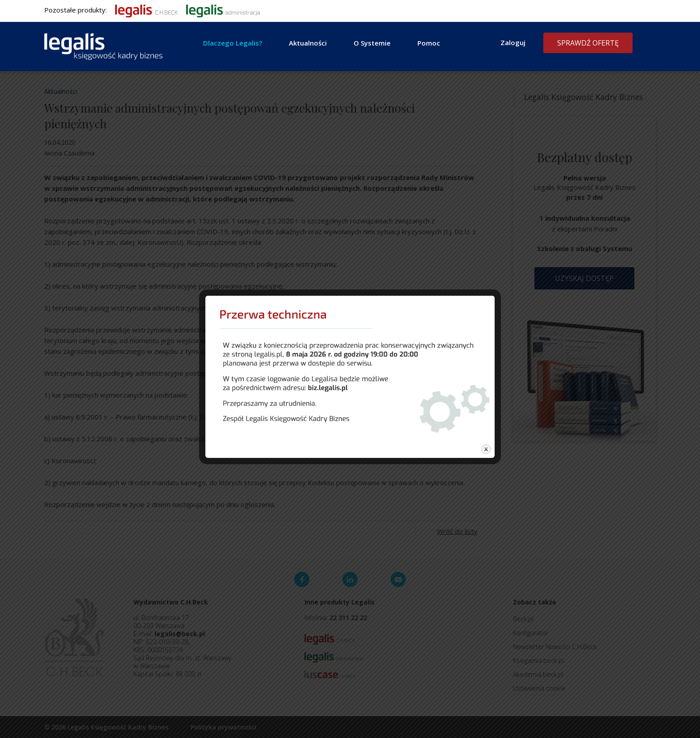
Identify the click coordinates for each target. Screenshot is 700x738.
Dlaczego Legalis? (233, 43)
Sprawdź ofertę (588, 43)
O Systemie (372, 43)
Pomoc (429, 43)
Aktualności (308, 43)
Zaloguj (513, 42)
